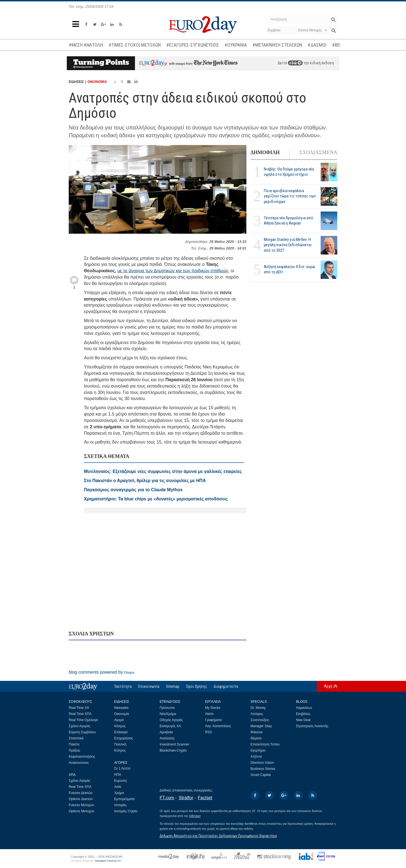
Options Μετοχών (81, 811)
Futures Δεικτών (81, 793)
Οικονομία (122, 714)
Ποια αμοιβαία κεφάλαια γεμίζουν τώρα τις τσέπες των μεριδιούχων (290, 196)
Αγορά (119, 720)
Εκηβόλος (303, 714)
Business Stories (263, 769)
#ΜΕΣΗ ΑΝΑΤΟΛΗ (86, 45)
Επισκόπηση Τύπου (265, 744)
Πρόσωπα (167, 708)
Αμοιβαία (166, 732)
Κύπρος (120, 750)
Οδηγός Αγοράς (171, 720)
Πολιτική (120, 744)
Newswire (121, 708)
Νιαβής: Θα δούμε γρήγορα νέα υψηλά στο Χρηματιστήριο (289, 172)
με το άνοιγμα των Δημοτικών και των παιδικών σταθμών (173, 271)
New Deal (303, 720)
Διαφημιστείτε (226, 686)
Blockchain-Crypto (173, 750)
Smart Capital (261, 775)
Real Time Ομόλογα (83, 720)
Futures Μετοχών (81, 805)
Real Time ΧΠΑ (80, 714)
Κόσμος (120, 726)
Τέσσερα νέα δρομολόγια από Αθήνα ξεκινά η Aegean (288, 221)
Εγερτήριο (258, 750)
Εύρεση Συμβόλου (82, 732)
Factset (205, 798)
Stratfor (186, 798)
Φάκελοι (256, 732)
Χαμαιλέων (304, 708)
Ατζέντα (256, 757)
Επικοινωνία (149, 686)
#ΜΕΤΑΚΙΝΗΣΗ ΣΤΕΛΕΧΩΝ (277, 45)
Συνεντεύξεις (260, 720)
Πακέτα (74, 744)
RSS (209, 732)
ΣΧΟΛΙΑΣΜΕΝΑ (318, 152)
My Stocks (213, 708)
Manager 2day (261, 726)
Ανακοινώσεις (79, 763)
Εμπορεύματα (124, 799)
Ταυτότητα (123, 686)
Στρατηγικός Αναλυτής (312, 726)
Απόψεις (257, 714)
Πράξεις (75, 750)
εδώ (295, 63)
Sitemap (173, 686)
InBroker (195, 816)
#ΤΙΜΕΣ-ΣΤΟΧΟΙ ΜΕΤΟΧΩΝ (135, 45)
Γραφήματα (213, 720)
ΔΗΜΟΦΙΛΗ (265, 152)
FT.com (167, 798)
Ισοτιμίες (120, 805)
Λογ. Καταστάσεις (218, 726)
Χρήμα (119, 793)
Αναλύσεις (167, 738)
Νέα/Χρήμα (168, 714)
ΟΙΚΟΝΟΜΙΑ (97, 82)
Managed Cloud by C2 (108, 861)
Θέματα (256, 738)
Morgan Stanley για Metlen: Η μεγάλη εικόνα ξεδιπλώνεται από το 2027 (288, 245)
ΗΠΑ (118, 775)
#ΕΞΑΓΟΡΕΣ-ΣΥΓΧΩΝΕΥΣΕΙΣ (193, 45)
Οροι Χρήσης (196, 686)
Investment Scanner (174, 744)
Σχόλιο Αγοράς (80, 726)
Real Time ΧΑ (79, 708)
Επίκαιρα (121, 732)
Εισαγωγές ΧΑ (170, 726)
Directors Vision (262, 763)
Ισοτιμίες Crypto (126, 811)
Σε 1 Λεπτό (122, 768)
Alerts (209, 714)
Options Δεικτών (81, 799)
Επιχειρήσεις (124, 738)
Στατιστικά (76, 738)
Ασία (118, 787)
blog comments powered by (102, 672)
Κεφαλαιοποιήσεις (82, 757)
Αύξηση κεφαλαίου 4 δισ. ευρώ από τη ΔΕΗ (289, 269)
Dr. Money (258, 708)
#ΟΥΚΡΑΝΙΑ (236, 45)
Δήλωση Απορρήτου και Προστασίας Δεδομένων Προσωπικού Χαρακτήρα (218, 836)
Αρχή (328, 686)
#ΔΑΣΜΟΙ (317, 45)
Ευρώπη (121, 781)
